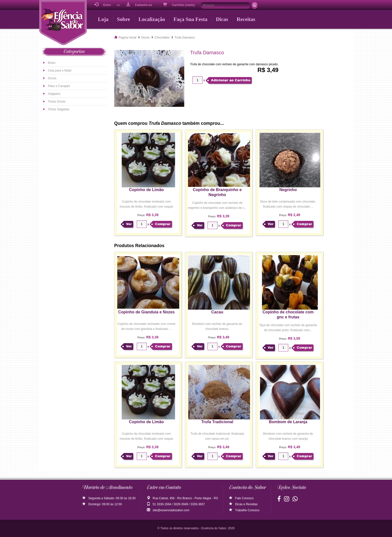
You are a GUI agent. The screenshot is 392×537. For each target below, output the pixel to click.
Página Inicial (127, 38)
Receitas (246, 19)
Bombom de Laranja (288, 422)
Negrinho (288, 190)
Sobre (123, 19)
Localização (152, 19)
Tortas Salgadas (59, 109)
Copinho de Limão (146, 190)
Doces (52, 78)
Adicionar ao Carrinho (231, 80)
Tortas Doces (57, 102)
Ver (129, 224)
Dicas (222, 19)
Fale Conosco (241, 498)
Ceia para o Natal (60, 71)
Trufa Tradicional (217, 422)
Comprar (163, 224)
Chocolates (162, 38)
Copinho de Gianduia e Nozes (146, 312)
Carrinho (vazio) (179, 5)
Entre (103, 5)
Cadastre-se (139, 5)
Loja (103, 19)
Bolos (52, 63)
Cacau (217, 312)
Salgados (54, 94)
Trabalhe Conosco (244, 510)
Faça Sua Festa (190, 19)
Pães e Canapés (59, 86)
